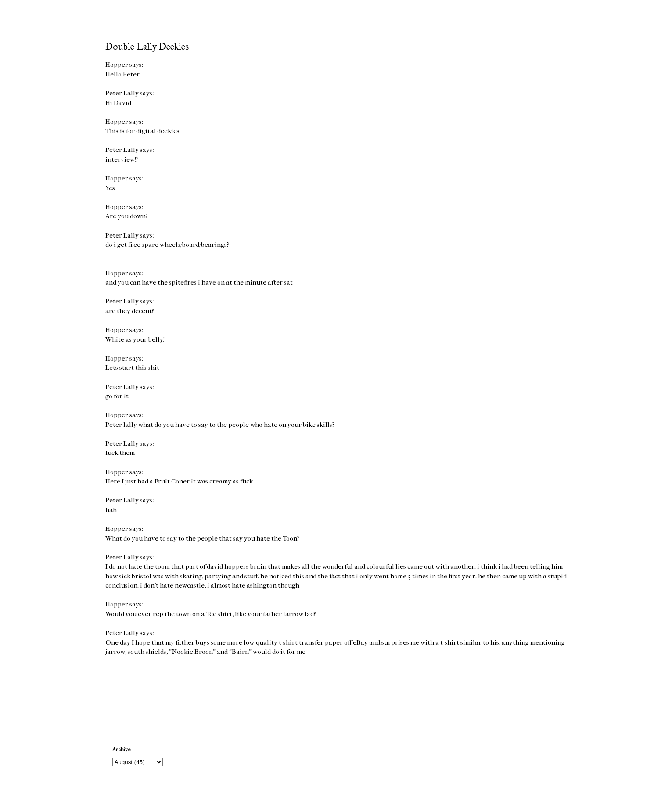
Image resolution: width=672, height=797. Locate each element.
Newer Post (123, 694)
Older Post (550, 694)
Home (338, 694)
